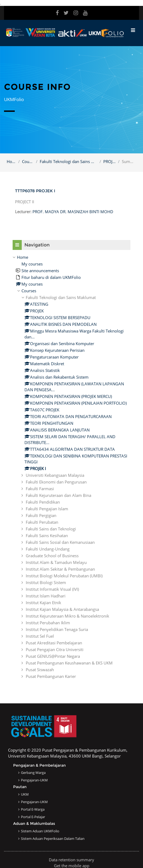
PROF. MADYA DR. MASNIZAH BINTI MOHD (73, 212)
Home (11, 161)
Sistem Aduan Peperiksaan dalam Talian (53, 839)
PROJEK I (110, 161)
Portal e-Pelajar (33, 817)
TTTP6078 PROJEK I (35, 191)
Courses (28, 161)
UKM (25, 794)
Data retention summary (71, 860)
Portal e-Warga (33, 809)
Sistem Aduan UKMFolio (40, 831)
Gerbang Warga (33, 773)
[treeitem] (71, 467)
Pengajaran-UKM (34, 780)
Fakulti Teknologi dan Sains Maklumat (69, 161)
